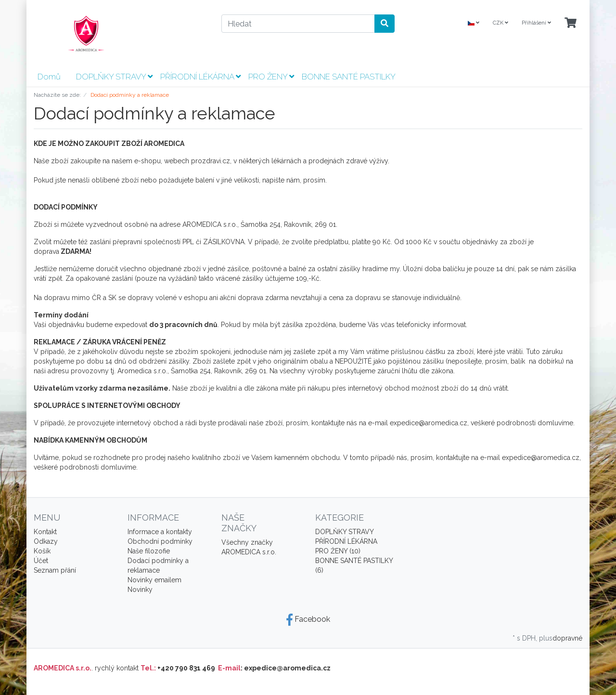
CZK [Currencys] (500, 23)
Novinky (140, 590)
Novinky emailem (154, 580)
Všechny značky (247, 542)
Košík (42, 551)
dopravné (567, 638)
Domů (49, 77)
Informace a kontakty (160, 532)
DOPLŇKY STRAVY (114, 77)
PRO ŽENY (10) (338, 551)
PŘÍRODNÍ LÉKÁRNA (200, 77)
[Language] (474, 23)
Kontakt (45, 532)
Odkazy (46, 541)
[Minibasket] (571, 23)
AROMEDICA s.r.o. (249, 552)
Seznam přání (55, 570)
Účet (41, 561)
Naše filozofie (149, 551)
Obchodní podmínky (160, 541)
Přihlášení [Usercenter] (536, 23)
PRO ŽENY (271, 77)
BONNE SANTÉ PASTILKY (349, 77)
